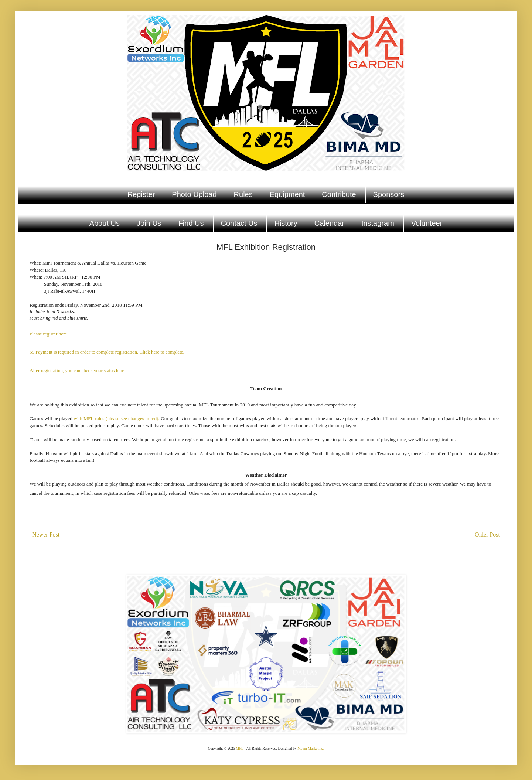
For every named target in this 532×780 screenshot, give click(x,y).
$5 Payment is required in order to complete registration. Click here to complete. (107, 352)
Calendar (329, 223)
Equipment (287, 194)
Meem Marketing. (311, 748)
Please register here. (49, 334)
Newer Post (46, 534)
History (286, 223)
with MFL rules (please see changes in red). (117, 418)
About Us (105, 223)
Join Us (149, 223)
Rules (243, 194)
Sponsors (389, 194)
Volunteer (427, 223)
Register (141, 194)
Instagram (378, 223)
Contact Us (239, 223)
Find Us (191, 223)
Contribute (339, 194)
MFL (239, 748)
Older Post (487, 534)
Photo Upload (194, 194)
